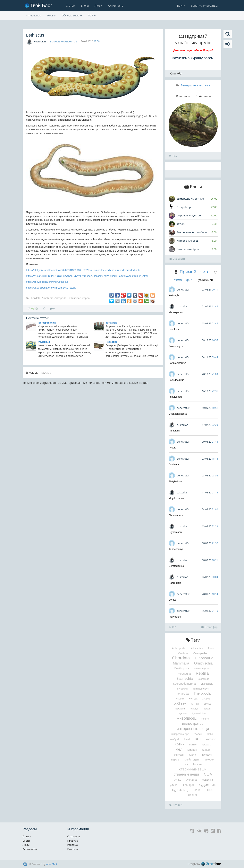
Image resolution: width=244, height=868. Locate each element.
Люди (98, 6)
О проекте (74, 836)
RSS (173, 156)
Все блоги (177, 259)
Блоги (85, 6)
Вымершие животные (63, 41)
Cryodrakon (175, 532)
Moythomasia (176, 498)
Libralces (174, 329)
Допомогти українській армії (193, 50)
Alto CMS (52, 864)
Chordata (35, 298)
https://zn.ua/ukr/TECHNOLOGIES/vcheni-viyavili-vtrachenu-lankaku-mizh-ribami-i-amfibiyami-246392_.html (87, 276)
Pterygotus (175, 617)
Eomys (172, 600)
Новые (51, 15)
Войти (181, 6)
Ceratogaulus (176, 566)
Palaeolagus (176, 346)
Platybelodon (176, 481)
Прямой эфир (194, 272)
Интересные (34, 15)
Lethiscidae (74, 298)
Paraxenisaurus (177, 363)
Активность (116, 6)
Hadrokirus (175, 583)
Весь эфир (209, 627)
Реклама (72, 845)
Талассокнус (176, 549)
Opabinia (174, 464)
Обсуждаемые (72, 15)
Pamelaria (174, 431)
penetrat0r (183, 290)
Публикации (205, 280)
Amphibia (47, 298)
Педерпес (111, 342)
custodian (40, 41)
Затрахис (111, 323)
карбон (87, 298)
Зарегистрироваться (205, 6)
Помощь (72, 849)
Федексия (44, 342)
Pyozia (172, 448)
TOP (92, 15)
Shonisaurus (176, 515)
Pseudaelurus (176, 380)
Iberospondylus (47, 323)
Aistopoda (60, 298)
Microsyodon (176, 312)
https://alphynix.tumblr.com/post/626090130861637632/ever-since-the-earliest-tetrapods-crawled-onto (83, 270)
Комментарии (183, 280)
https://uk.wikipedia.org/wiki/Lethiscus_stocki (51, 288)
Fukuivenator (176, 397)
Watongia (174, 295)
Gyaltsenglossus (178, 414)
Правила (73, 841)
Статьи (70, 6)
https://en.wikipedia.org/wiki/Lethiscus (47, 282)
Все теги (176, 805)
